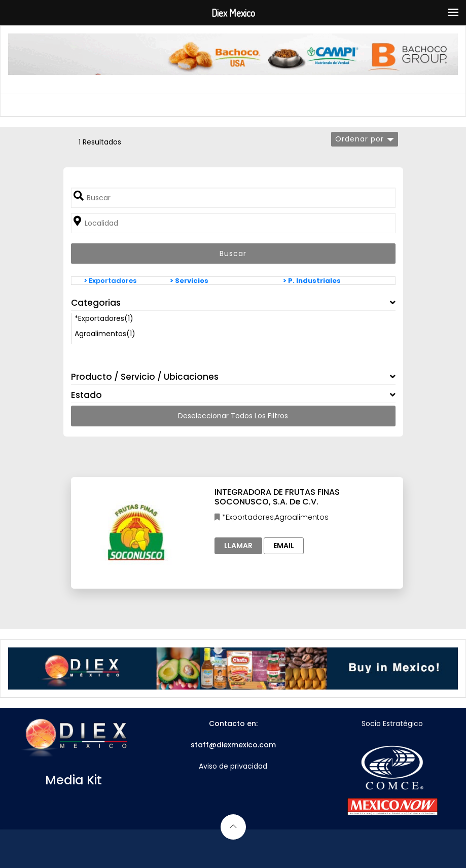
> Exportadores (110, 281)
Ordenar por (360, 139)
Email (284, 546)
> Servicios (189, 281)
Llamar (238, 546)
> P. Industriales (312, 281)
